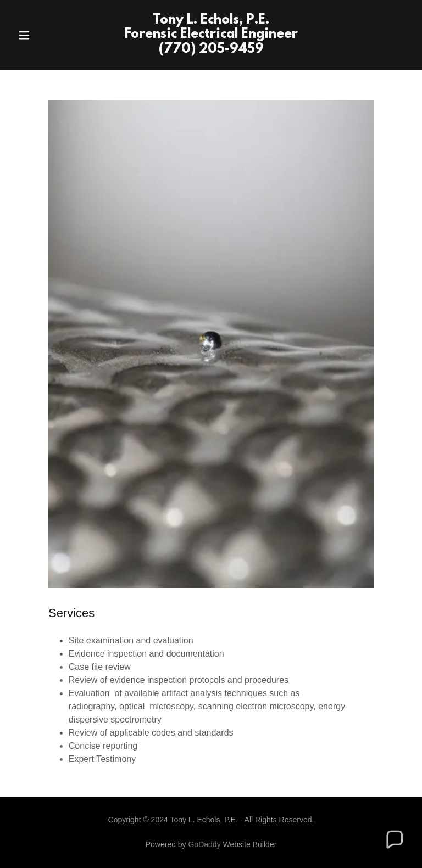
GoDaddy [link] (204, 844)
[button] (43, 35)
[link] (211, 50)
